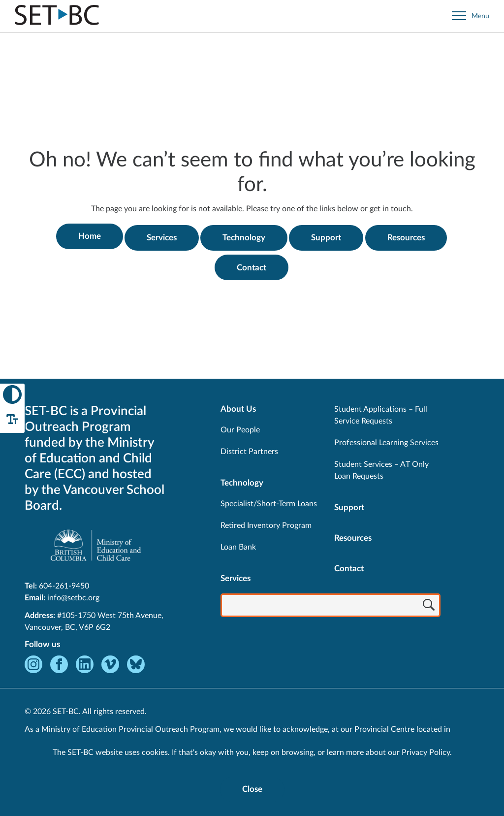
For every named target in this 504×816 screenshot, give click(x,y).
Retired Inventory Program (266, 523)
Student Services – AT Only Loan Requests (381, 468)
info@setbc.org (73, 595)
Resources (409, 236)
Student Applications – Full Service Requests (381, 413)
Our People (240, 427)
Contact (252, 265)
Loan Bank (238, 545)
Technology (245, 236)
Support (329, 236)
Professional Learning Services (386, 440)
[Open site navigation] (471, 16)
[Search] (429, 604)
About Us (238, 407)
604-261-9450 (64, 584)
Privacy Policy (426, 752)
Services (161, 236)
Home (88, 236)
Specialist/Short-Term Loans (269, 501)
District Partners (249, 449)
